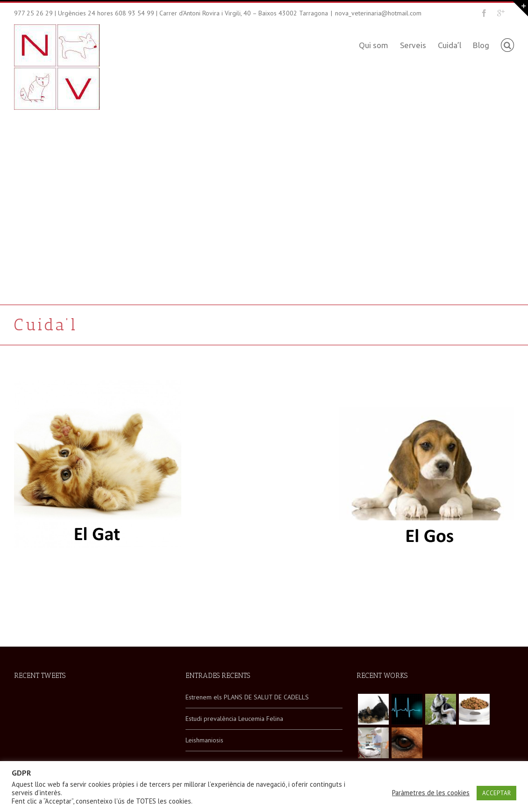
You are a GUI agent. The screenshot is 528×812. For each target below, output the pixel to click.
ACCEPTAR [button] (496, 793)
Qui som (374, 45)
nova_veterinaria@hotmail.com (378, 13)
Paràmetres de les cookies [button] (431, 793)
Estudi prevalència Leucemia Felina (234, 719)
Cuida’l (450, 45)
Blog (481, 45)
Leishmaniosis (204, 740)
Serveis (413, 45)
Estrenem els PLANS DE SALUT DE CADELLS (247, 697)
